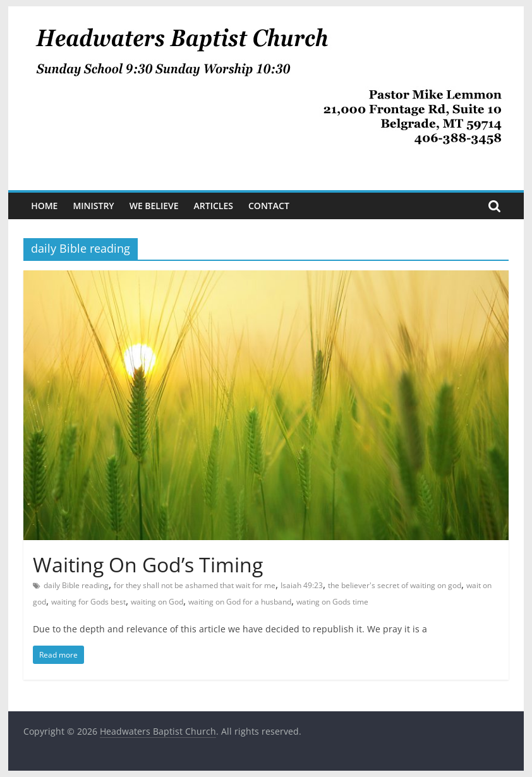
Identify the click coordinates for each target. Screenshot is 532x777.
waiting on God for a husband (240, 602)
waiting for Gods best (88, 602)
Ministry (93, 206)
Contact (269, 206)
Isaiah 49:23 (302, 585)
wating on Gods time (332, 602)
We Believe (154, 206)
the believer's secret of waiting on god (395, 585)
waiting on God (157, 602)
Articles (214, 206)
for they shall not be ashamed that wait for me (195, 585)
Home (44, 206)
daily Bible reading (76, 585)
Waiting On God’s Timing (148, 564)
